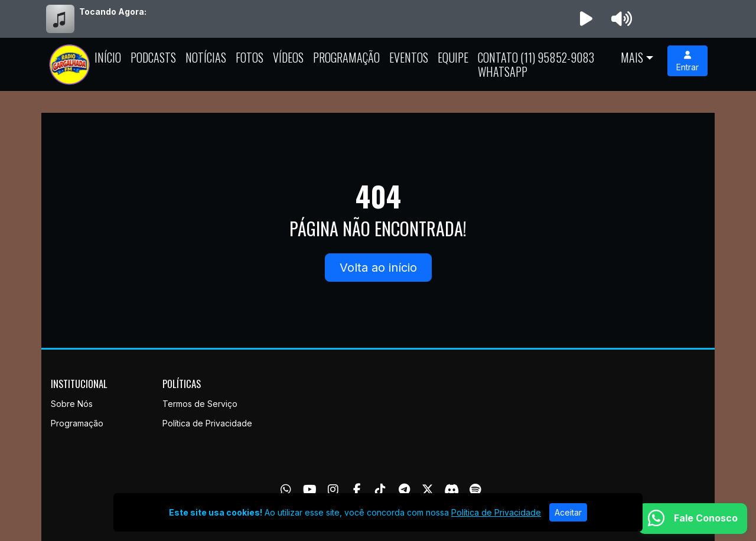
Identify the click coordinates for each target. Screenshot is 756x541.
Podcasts (153, 57)
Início (108, 57)
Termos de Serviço (200, 404)
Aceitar (568, 512)
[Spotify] (475, 490)
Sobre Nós (72, 404)
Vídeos (288, 57)
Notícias (206, 57)
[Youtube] (310, 490)
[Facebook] (357, 490)
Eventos (409, 57)
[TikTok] (380, 490)
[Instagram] (333, 490)
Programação (346, 57)
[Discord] (452, 490)
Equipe (453, 57)
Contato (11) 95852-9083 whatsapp (536, 64)
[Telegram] (404, 490)
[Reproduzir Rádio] (586, 19)
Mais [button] (632, 57)
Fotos (250, 57)
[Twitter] (428, 490)
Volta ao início (378, 268)
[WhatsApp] (286, 490)
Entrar (687, 61)
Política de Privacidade (207, 423)
